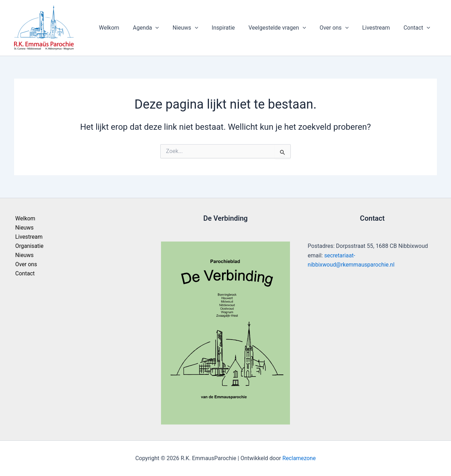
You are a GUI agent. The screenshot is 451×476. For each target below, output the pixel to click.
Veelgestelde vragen (286, 28)
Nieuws (198, 28)
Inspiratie (234, 28)
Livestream (380, 28)
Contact (418, 28)
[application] (171, 28)
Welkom (127, 28)
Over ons (340, 28)
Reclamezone (299, 458)
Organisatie (28, 246)
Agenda (161, 28)
